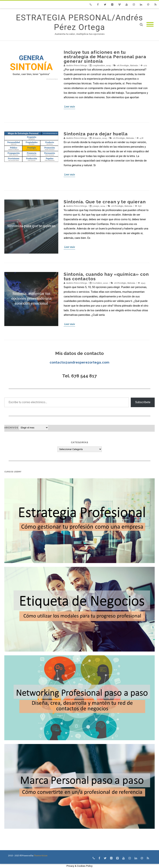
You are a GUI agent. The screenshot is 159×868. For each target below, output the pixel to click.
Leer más (69, 106)
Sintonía (134, 65)
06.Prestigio (123, 65)
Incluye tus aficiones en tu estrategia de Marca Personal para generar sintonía (105, 57)
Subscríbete (143, 402)
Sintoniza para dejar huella (96, 134)
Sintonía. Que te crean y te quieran (105, 202)
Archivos (11, 428)
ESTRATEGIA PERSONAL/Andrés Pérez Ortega (79, 22)
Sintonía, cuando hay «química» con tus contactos (106, 276)
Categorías (79, 442)
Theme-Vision (41, 855)
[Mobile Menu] (150, 25)
